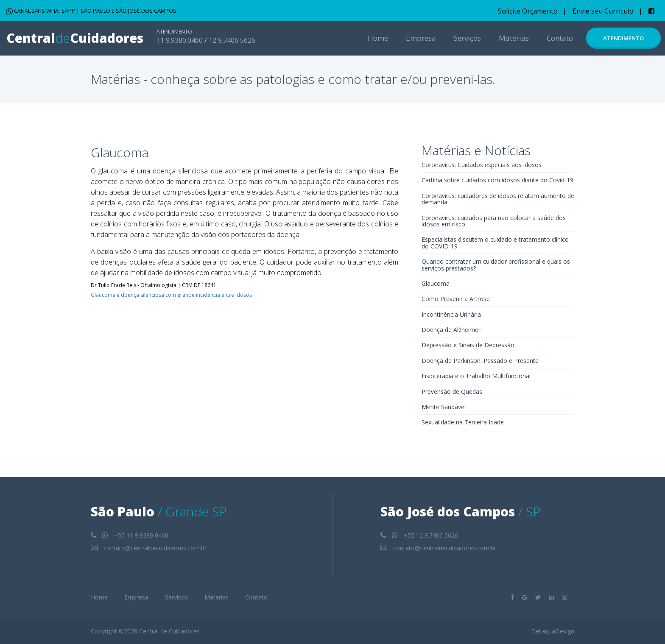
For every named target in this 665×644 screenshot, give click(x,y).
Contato (560, 38)
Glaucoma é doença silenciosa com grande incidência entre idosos (171, 295)
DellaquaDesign (553, 631)
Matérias (514, 38)
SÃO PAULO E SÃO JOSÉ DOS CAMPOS (129, 11)
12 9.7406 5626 (232, 40)
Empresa (421, 38)
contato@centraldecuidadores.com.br (149, 548)
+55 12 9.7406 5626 (419, 535)
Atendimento (623, 38)
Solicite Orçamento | (532, 11)
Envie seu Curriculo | (608, 11)
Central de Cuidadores (169, 631)
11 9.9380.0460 (180, 40)
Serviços (467, 38)
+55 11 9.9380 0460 (130, 535)
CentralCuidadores (75, 38)
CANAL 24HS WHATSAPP (41, 11)
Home (378, 38)
